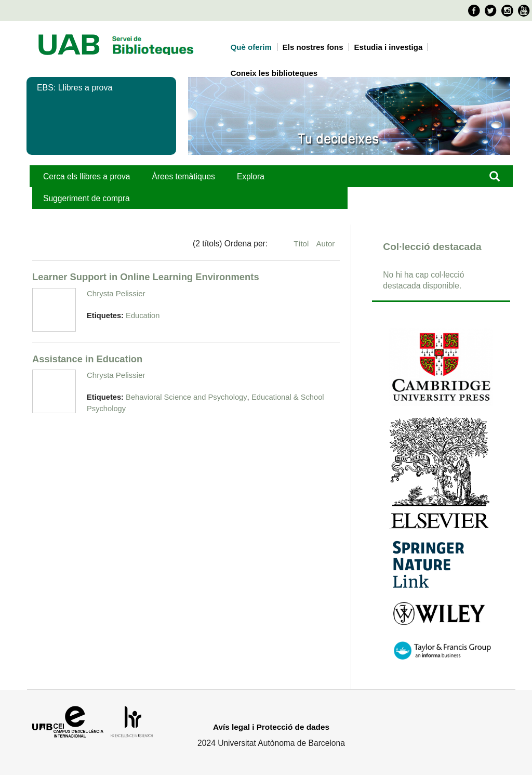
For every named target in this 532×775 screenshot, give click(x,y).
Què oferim (251, 47)
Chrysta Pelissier (116, 293)
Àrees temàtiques (183, 176)
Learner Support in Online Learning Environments (146, 277)
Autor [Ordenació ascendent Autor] (325, 244)
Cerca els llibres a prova (87, 176)
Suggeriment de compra (87, 198)
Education (143, 316)
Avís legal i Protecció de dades (271, 727)
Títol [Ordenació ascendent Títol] (302, 244)
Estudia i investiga (389, 47)
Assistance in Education (87, 359)
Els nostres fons (313, 47)
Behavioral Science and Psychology (187, 397)
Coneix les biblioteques (274, 73)
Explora (251, 176)
